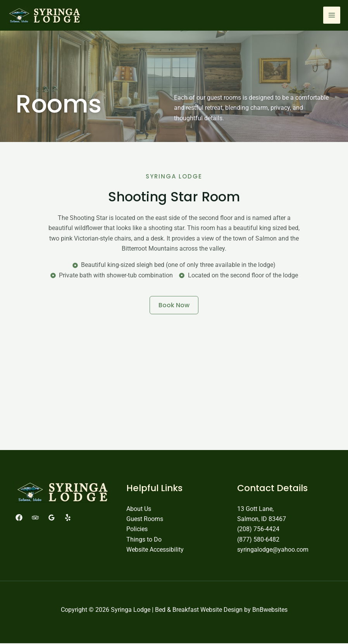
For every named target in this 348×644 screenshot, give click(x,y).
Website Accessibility (155, 551)
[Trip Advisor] (35, 518)
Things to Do (144, 540)
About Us (139, 510)
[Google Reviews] (52, 518)
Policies (137, 530)
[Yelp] (68, 518)
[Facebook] (19, 518)
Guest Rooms (145, 520)
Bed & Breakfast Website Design (199, 611)
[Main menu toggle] (332, 16)
